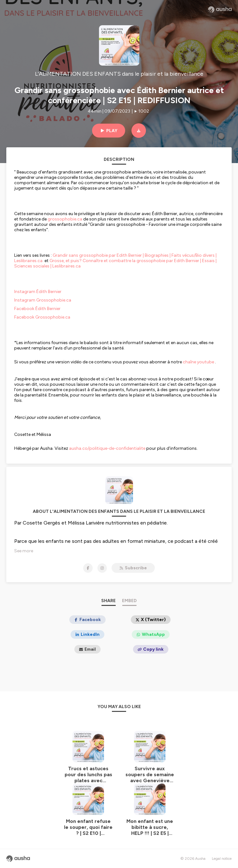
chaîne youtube (198, 362)
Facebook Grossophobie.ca (42, 317)
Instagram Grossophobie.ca (43, 300)
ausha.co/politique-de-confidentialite (107, 448)
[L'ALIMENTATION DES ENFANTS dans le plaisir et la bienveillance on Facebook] (88, 568)
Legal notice (222, 859)
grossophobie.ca (65, 219)
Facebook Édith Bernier (38, 309)
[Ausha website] (220, 9)
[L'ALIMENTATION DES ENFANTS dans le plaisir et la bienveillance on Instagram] (102, 568)
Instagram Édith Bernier (38, 292)
